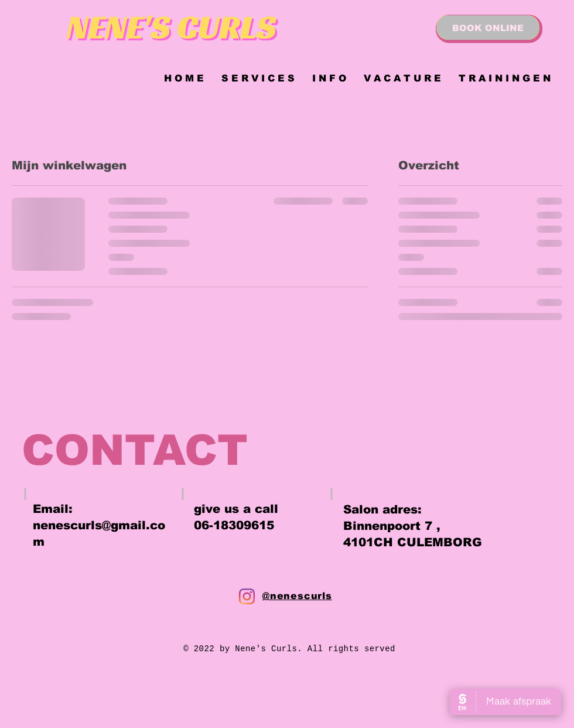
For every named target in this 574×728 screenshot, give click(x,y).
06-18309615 (234, 525)
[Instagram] (247, 596)
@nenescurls (297, 596)
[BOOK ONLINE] (488, 28)
